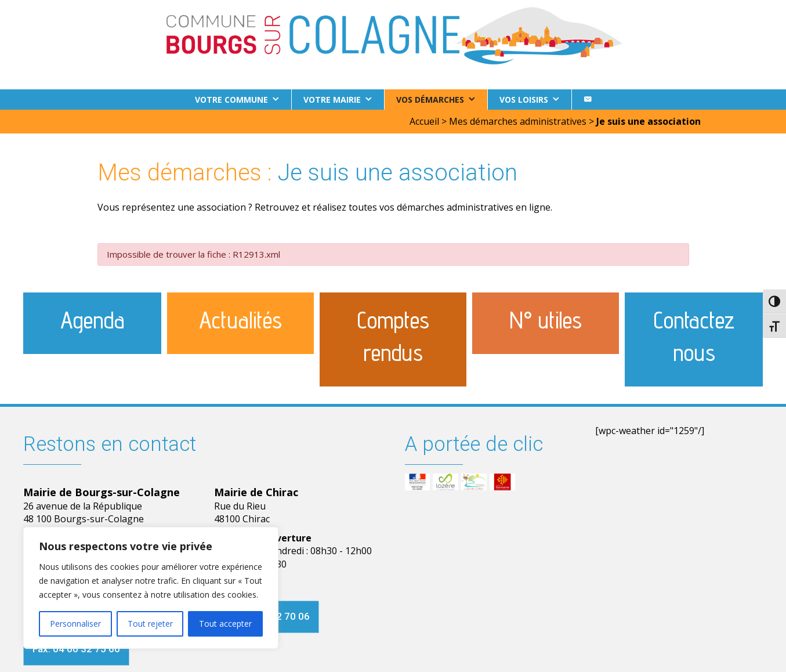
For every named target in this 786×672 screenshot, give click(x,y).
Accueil (424, 121)
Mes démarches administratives (518, 121)
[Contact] (588, 100)
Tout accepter (225, 624)
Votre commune (231, 100)
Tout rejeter (150, 624)
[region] (151, 588)
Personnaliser (75, 624)
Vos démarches (430, 100)
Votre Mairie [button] (332, 100)
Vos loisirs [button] (524, 100)
